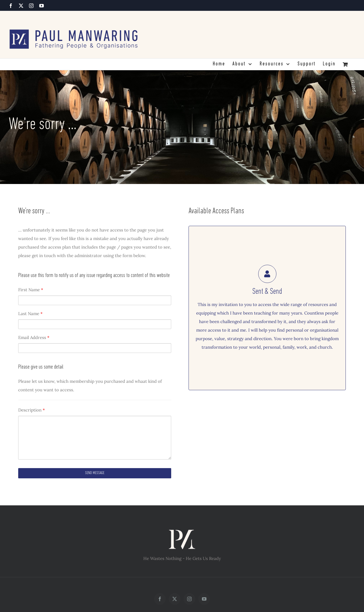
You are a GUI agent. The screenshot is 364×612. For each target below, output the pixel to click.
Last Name (30, 314)
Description (32, 410)
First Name (31, 290)
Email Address (34, 337)
